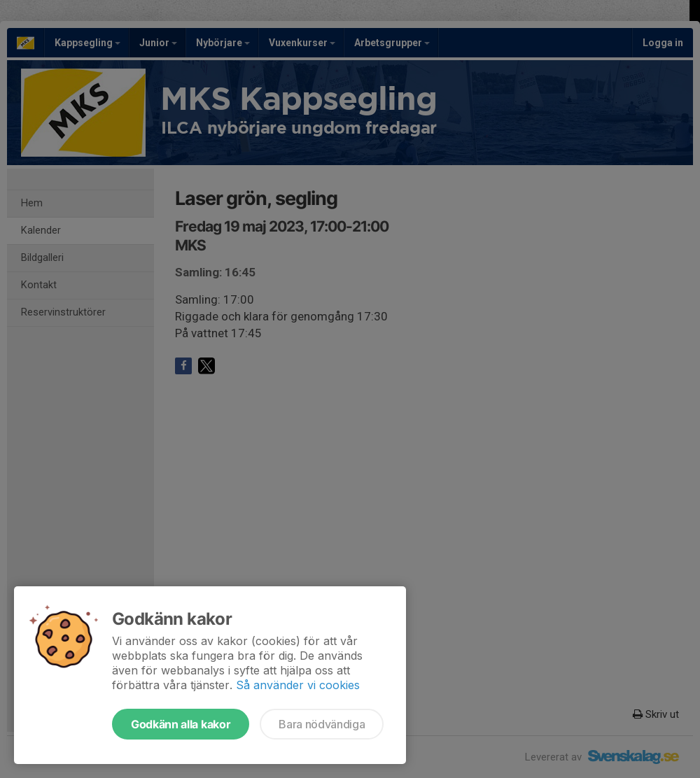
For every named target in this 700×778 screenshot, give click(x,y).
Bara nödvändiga (322, 724)
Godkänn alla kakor (181, 724)
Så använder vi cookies (298, 685)
